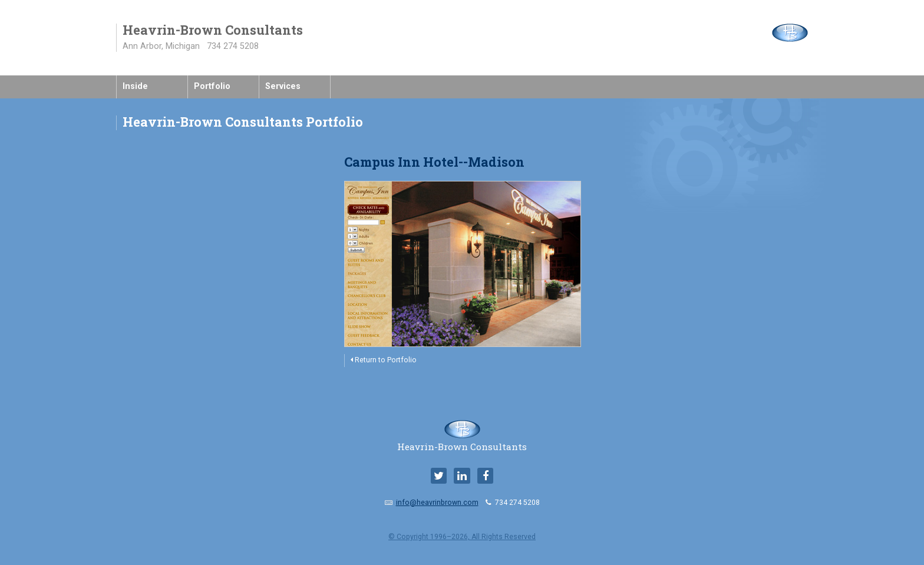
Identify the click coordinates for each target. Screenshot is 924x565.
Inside (135, 86)
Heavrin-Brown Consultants (462, 442)
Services (283, 86)
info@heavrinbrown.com (437, 503)
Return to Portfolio (384, 360)
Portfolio (212, 86)
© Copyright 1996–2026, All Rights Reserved (462, 537)
